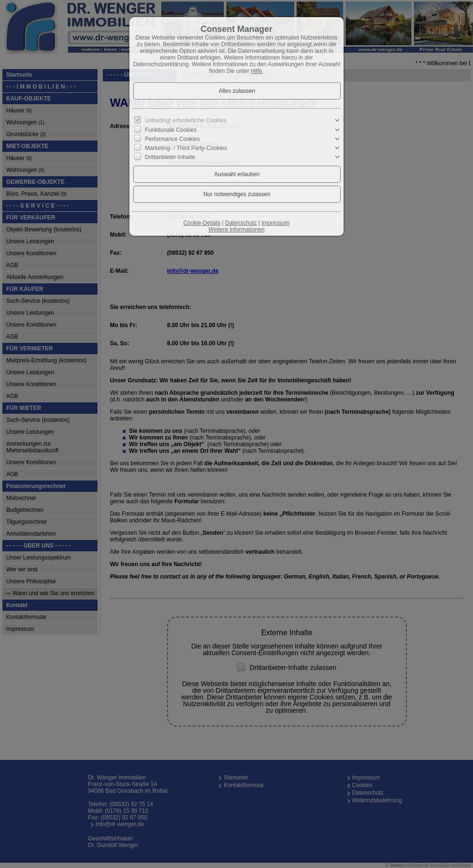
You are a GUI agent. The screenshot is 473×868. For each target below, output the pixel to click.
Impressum (275, 223)
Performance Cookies (172, 139)
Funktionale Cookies (171, 130)
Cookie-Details (202, 223)
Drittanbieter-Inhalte (170, 157)
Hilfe (256, 71)
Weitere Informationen (236, 229)
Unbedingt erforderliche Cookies (186, 120)
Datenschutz (241, 223)
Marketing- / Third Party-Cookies (186, 148)
